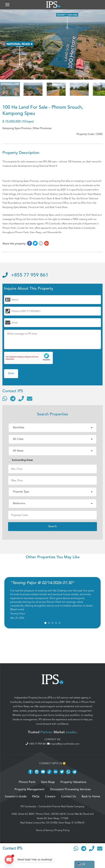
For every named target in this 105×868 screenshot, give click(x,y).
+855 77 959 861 (25, 276)
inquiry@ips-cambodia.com (63, 744)
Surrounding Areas (20, 460)
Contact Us (68, 797)
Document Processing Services (70, 790)
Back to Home (91, 797)
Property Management (29, 790)
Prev (5, 46)
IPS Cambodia (28, 807)
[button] (7, 5)
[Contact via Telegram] (13, 399)
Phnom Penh (88, 702)
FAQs (36, 797)
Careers (50, 797)
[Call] (21, 399)
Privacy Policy (62, 831)
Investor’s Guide (16, 797)
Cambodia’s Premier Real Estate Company (61, 807)
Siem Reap (23, 707)
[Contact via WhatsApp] (5, 399)
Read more (17, 610)
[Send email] (30, 399)
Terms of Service (44, 831)
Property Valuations (73, 782)
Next (100, 46)
